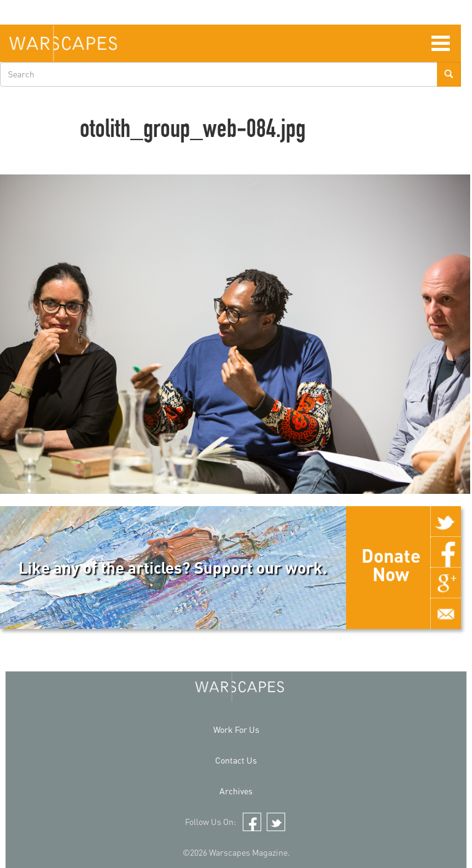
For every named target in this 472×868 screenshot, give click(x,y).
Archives (236, 791)
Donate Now (391, 565)
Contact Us (236, 760)
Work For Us (236, 729)
